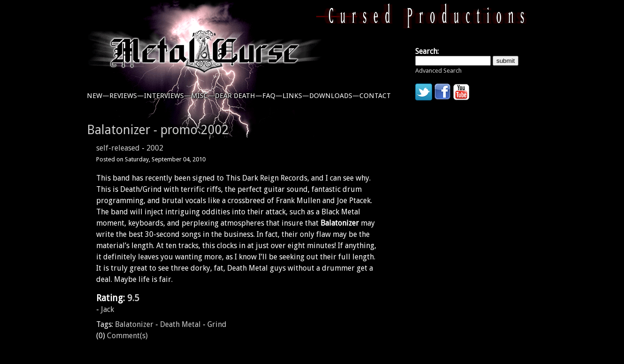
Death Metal (180, 324)
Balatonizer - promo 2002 (158, 130)
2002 (155, 148)
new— (98, 96)
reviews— (127, 96)
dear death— (239, 96)
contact (375, 96)
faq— (272, 96)
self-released (118, 148)
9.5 (133, 298)
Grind (217, 324)
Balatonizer (134, 324)
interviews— (167, 96)
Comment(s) (127, 336)
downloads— (334, 96)
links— (296, 96)
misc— (203, 96)
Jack (107, 309)
